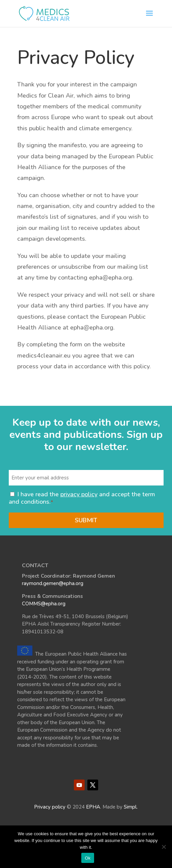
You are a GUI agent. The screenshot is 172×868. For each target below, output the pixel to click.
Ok (88, 858)
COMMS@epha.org (44, 604)
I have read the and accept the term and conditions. (82, 498)
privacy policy (79, 494)
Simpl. (131, 807)
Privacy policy (50, 807)
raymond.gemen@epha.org (53, 583)
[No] (164, 847)
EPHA (93, 807)
